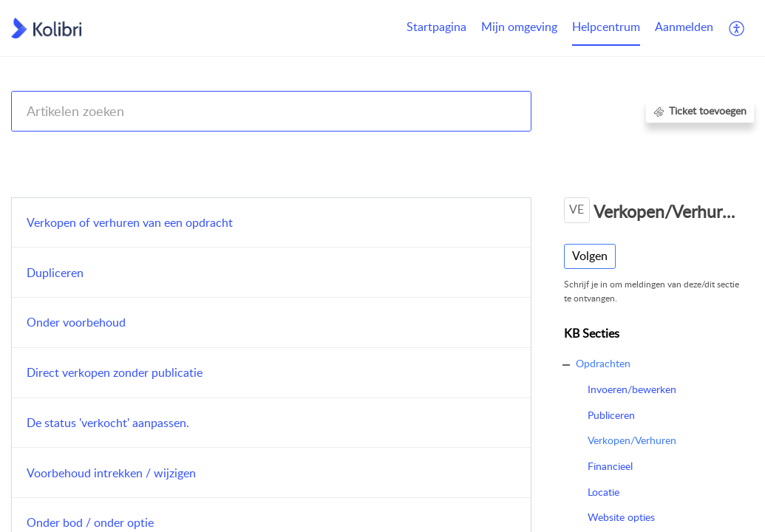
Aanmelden (684, 27)
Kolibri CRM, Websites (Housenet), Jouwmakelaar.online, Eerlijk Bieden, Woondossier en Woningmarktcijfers (324, 150)
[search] (271, 111)
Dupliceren (55, 273)
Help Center (38, 150)
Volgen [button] (590, 256)
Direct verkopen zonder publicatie (115, 372)
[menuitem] (684, 28)
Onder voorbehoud (76, 322)
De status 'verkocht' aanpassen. (108, 423)
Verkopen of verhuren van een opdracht (130, 222)
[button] (737, 28)
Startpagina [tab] (436, 27)
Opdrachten (630, 150)
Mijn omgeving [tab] (519, 27)
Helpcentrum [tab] (606, 27)
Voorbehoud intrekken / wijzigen (111, 473)
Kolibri (574, 150)
